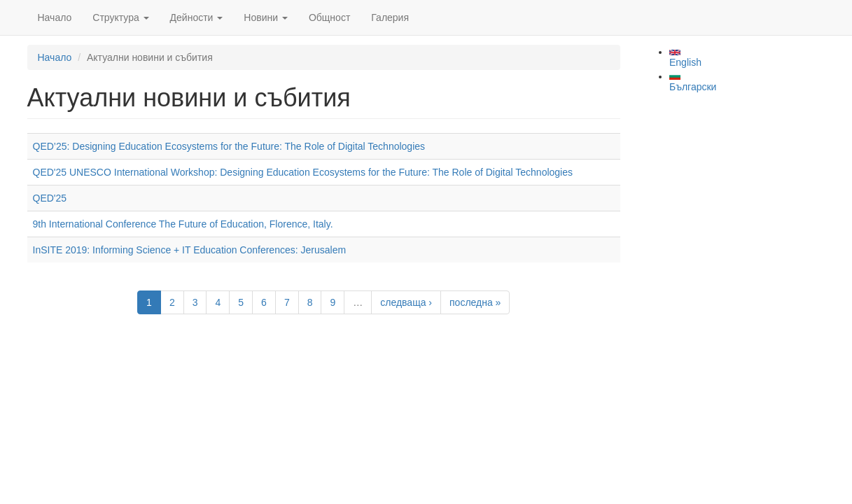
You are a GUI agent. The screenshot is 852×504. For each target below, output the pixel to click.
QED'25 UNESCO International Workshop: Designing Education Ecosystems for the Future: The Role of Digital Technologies (303, 172)
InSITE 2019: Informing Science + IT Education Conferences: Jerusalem (190, 250)
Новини (266, 17)
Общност (329, 17)
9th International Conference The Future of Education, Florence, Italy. (183, 224)
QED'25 (50, 198)
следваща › (406, 302)
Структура (120, 17)
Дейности (197, 17)
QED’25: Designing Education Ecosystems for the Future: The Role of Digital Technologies (229, 146)
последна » (475, 302)
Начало (55, 17)
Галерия (390, 17)
